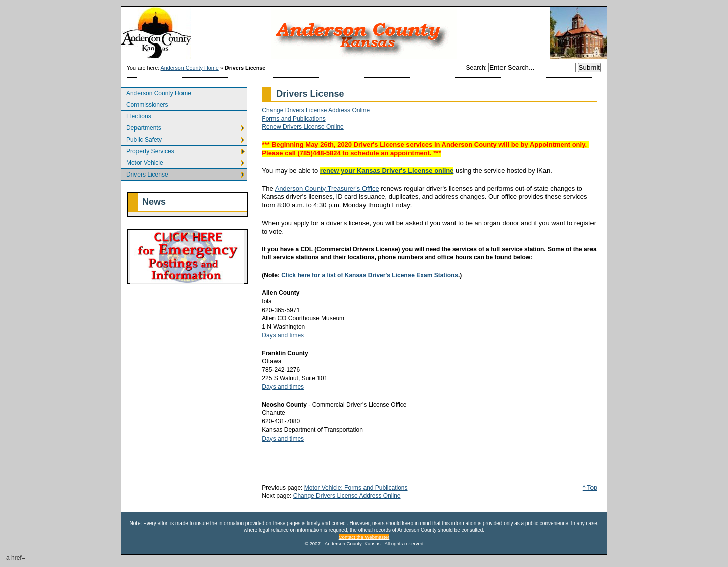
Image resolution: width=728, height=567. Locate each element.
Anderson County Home (190, 68)
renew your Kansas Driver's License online (387, 171)
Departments (141, 127)
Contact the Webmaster (364, 537)
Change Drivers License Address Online (316, 110)
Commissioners (145, 103)
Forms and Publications (293, 119)
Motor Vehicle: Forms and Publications (356, 488)
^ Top (590, 488)
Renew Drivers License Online (303, 127)
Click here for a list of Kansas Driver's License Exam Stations (370, 275)
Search (476, 68)
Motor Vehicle (142, 162)
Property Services (148, 150)
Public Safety (141, 138)
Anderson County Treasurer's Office (327, 188)
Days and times (283, 335)
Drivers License (145, 173)
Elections (136, 115)
